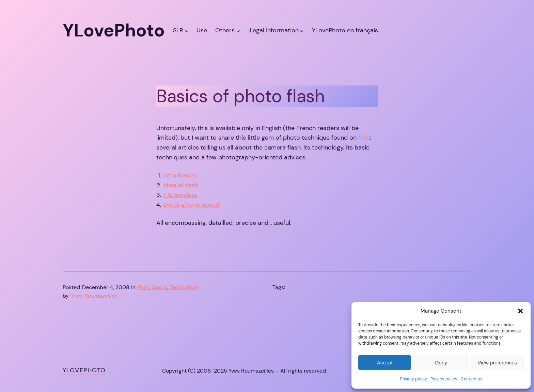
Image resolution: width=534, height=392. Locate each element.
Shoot (159, 287)
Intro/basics (180, 175)
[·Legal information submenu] (302, 30)
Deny (441, 363)
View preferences (498, 363)
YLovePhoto (84, 370)
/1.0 (364, 138)
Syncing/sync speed (191, 205)
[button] (520, 311)
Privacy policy (414, 379)
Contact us (472, 379)
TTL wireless (180, 195)
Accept (385, 363)
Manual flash (181, 185)
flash (144, 287)
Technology (184, 287)
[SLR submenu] (187, 30)
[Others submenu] (238, 30)
